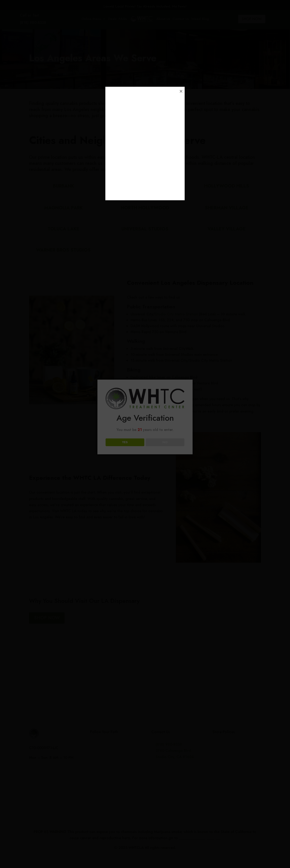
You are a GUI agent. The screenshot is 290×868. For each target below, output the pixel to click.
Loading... (146, 465)
